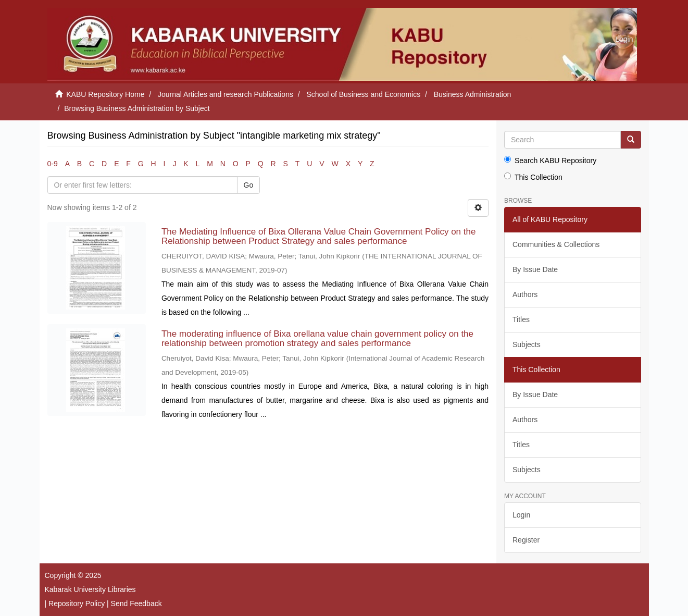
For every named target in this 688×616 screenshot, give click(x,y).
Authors (525, 294)
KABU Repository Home (105, 94)
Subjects (527, 344)
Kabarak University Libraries (90, 589)
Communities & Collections (556, 244)
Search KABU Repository (550, 160)
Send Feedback (136, 603)
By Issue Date (535, 269)
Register (526, 540)
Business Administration (473, 94)
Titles (521, 319)
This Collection (533, 177)
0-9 (53, 164)
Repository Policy (77, 603)
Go (249, 185)
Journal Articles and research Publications (226, 94)
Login (521, 515)
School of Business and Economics (364, 94)
